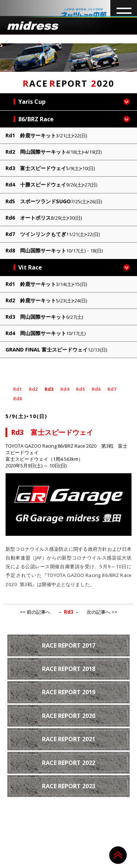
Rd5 (80, 389)
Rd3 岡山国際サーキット (44, 317)
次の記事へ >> (102, 612)
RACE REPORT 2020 (69, 716)
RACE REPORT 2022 (69, 763)
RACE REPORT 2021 (69, 739)
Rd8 (18, 398)
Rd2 (33, 389)
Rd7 (112, 389)
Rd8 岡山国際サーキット (54, 250)
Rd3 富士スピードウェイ (50, 168)
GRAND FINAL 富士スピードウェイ (56, 349)
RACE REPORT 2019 (69, 692)
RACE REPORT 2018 (69, 669)
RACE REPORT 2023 (69, 786)
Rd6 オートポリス (44, 218)
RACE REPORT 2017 (69, 645)
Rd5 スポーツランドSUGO (54, 201)
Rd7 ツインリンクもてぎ (53, 234)
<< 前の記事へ (35, 612)
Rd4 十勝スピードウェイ (51, 184)
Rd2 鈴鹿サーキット (46, 300)
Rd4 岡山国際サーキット (45, 333)
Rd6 (96, 389)
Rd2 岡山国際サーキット (54, 152)
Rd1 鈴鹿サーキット (46, 135)
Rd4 (65, 389)
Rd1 (18, 389)
